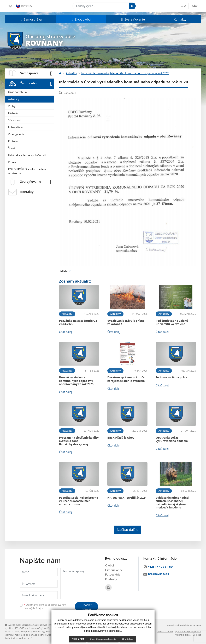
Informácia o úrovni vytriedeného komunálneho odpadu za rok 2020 (125, 73)
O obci (110, 566)
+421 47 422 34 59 (160, 567)
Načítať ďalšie (128, 530)
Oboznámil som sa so (45, 607)
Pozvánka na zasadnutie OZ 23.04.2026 (78, 322)
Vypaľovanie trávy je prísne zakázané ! (126, 322)
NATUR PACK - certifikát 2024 (127, 498)
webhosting (39, 632)
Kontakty (180, 19)
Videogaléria (16, 134)
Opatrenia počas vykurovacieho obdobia (172, 439)
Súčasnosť (15, 120)
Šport (12, 148)
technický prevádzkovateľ (18, 638)
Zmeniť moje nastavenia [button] (103, 639)
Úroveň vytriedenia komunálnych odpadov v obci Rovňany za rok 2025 (76, 381)
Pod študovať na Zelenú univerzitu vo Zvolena (172, 322)
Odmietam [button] (128, 639)
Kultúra (13, 141)
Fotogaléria (15, 127)
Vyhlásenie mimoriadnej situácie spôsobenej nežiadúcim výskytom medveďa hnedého (172, 503)
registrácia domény (24, 635)
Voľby (12, 106)
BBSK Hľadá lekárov (121, 438)
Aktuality (14, 99)
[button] (31, 19)
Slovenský (24, 6)
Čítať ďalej (65, 332)
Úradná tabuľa (17, 92)
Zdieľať (64, 271)
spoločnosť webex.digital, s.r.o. (51, 635)
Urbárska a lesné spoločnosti (27, 155)
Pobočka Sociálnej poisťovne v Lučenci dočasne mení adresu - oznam (78, 501)
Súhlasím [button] (78, 639)
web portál (26, 632)
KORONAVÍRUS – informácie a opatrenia (27, 171)
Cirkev (12, 162)
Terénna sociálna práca (172, 377)
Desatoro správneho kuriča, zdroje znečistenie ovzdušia (126, 379)
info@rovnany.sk (158, 574)
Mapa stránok (12, 632)
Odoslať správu (87, 607)
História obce (114, 570)
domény (10, 635)
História (13, 113)
